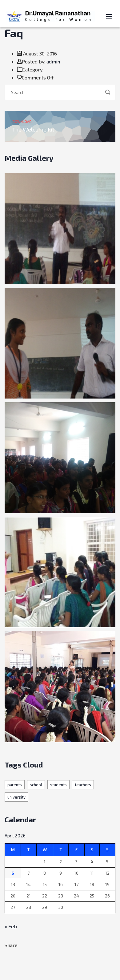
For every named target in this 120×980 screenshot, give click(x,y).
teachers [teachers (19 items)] (83, 785)
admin (53, 61)
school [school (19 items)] (36, 785)
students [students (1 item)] (58, 785)
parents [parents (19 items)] (15, 785)
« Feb (11, 926)
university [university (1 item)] (16, 797)
